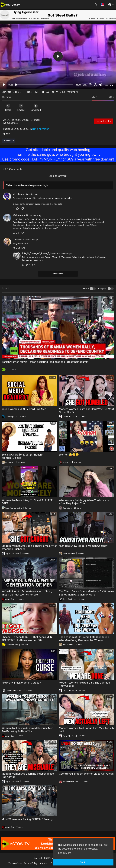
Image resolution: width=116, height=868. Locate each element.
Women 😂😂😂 (69, 455)
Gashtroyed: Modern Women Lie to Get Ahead (86, 774)
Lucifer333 (18, 240)
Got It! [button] (83, 862)
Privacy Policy (31, 863)
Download (36, 107)
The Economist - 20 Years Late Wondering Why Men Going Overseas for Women (84, 639)
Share (8, 107)
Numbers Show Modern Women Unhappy (83, 546)
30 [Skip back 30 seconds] (90, 85)
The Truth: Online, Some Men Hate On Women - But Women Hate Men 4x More (87, 593)
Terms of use (15, 863)
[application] (58, 56)
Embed (21, 107)
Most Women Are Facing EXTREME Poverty (27, 819)
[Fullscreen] (112, 85)
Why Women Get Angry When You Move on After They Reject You (84, 502)
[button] (102, 4)
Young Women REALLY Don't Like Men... (25, 409)
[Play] (4, 85)
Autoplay (102, 289)
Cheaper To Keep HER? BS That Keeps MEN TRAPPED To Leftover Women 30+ (27, 639)
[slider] (45, 85)
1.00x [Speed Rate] (85, 85)
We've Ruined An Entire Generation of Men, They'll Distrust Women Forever (27, 593)
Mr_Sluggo (18, 194)
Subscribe (104, 121)
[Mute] (101, 85)
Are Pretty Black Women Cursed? (21, 683)
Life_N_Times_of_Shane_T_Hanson (21, 120)
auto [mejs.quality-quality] (106, 85)
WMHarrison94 (20, 215)
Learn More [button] (65, 853)
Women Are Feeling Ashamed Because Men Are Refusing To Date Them (27, 730)
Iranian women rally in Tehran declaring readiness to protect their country (45, 362)
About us (44, 863)
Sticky (86, 289)
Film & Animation (41, 129)
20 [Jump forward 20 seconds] (95, 85)
